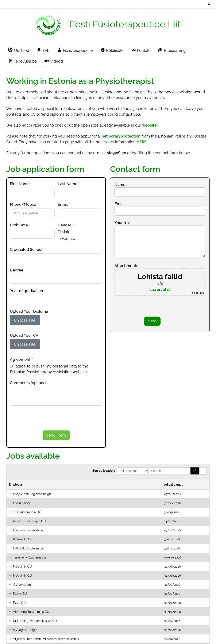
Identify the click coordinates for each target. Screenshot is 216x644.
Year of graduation (26, 291)
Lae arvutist (160, 289)
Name (160, 188)
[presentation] (42, 418)
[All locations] (132, 471)
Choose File (25, 320)
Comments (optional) (29, 383)
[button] (10, 494)
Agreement (20, 359)
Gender (65, 225)
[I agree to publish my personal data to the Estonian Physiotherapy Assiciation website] (11, 366)
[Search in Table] (169, 471)
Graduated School (26, 249)
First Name (20, 184)
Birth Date (19, 225)
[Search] (195, 471)
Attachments (160, 280)
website (149, 125)
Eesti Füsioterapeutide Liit (125, 24)
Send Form (56, 435)
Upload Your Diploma (29, 311)
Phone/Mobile (23, 204)
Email (63, 204)
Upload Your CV (24, 335)
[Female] (59, 238)
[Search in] (203, 471)
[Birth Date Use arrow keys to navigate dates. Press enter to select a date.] (32, 234)
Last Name (68, 184)
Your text (160, 239)
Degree (17, 270)
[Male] (59, 232)
